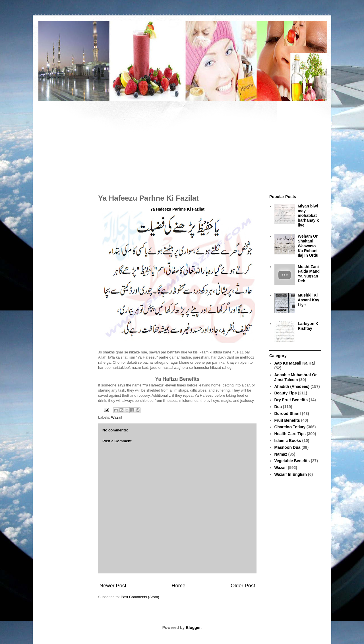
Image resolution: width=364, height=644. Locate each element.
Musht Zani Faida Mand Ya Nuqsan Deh (309, 274)
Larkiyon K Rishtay (308, 326)
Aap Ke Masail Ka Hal (295, 363)
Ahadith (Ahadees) (292, 386)
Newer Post (113, 586)
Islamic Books (288, 441)
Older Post (243, 586)
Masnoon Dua (288, 447)
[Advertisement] (182, 145)
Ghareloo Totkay (290, 427)
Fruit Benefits (287, 420)
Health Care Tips (290, 434)
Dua (278, 407)
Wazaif (117, 417)
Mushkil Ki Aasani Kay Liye (308, 300)
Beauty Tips (286, 393)
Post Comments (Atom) (140, 597)
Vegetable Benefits (292, 461)
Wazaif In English (291, 474)
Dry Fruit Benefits (291, 400)
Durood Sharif (288, 413)
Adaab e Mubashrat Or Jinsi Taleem (296, 377)
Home (178, 586)
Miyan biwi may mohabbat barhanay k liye (308, 216)
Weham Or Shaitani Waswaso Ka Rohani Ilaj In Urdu (308, 246)
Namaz (281, 454)
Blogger (193, 627)
